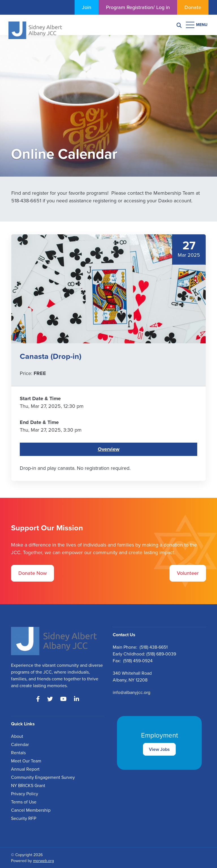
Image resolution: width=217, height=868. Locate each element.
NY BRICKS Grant (28, 786)
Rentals (18, 753)
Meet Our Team (26, 761)
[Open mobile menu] (197, 25)
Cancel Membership (31, 810)
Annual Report (25, 769)
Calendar (20, 744)
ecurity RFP (25, 818)
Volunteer (188, 573)
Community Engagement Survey (43, 777)
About (17, 736)
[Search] (179, 25)
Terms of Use (24, 802)
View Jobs (159, 749)
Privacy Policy (25, 794)
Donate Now (32, 573)
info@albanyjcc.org (132, 692)
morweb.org (44, 861)
